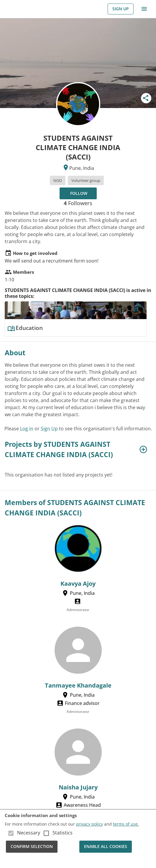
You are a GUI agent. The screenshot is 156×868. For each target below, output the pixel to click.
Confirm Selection (32, 847)
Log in (27, 429)
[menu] (144, 9)
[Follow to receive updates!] (78, 193)
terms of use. (126, 824)
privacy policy (90, 824)
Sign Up (121, 9)
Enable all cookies (106, 847)
